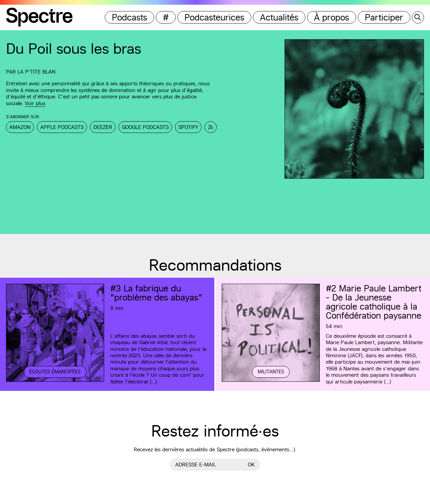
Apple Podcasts (62, 127)
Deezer (103, 127)
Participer (384, 17)
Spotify (188, 127)
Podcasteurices (214, 17)
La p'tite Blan (36, 72)
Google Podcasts (145, 127)
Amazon (20, 127)
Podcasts (130, 17)
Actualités (279, 17)
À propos (332, 17)
